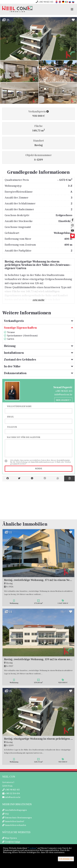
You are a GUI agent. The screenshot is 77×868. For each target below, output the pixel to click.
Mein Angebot (63, 400)
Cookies (32, 848)
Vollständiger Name (19, 406)
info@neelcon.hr (63, 395)
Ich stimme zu (66, 859)
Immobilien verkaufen (15, 825)
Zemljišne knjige (13, 842)
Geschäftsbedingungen (16, 810)
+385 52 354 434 (11, 794)
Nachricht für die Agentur (24, 437)
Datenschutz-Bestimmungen (18, 818)
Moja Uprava (11, 838)
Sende (39, 469)
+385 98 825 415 (45, 2)
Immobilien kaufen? (14, 821)
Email (10, 417)
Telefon (12, 427)
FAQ (7, 814)
